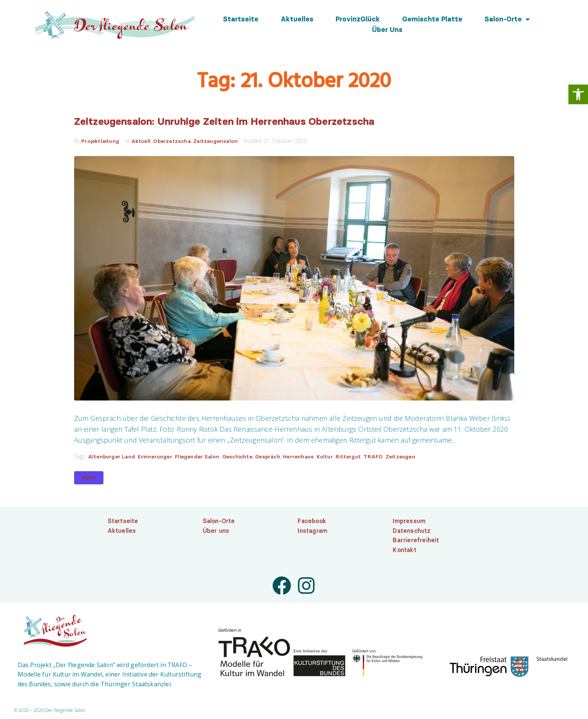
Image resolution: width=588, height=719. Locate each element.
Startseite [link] (241, 19)
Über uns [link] (387, 30)
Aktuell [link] (141, 142)
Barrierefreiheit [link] (416, 541)
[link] (578, 94)
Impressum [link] (409, 522)
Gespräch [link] (268, 458)
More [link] (89, 479)
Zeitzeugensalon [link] (216, 142)
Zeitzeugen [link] (400, 458)
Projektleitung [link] (100, 142)
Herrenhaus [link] (298, 458)
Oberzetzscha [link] (172, 142)
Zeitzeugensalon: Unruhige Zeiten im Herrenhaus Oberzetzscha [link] (257, 122)
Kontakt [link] (404, 551)
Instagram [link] (312, 532)
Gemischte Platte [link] (432, 19)
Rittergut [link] (348, 458)
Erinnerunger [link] (155, 458)
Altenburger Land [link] (112, 458)
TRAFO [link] (373, 458)
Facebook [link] (312, 522)
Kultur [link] (325, 458)
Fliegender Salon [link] (197, 458)
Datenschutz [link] (412, 532)
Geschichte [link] (237, 458)
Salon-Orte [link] (507, 19)
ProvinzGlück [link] (358, 19)
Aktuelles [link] (297, 19)
